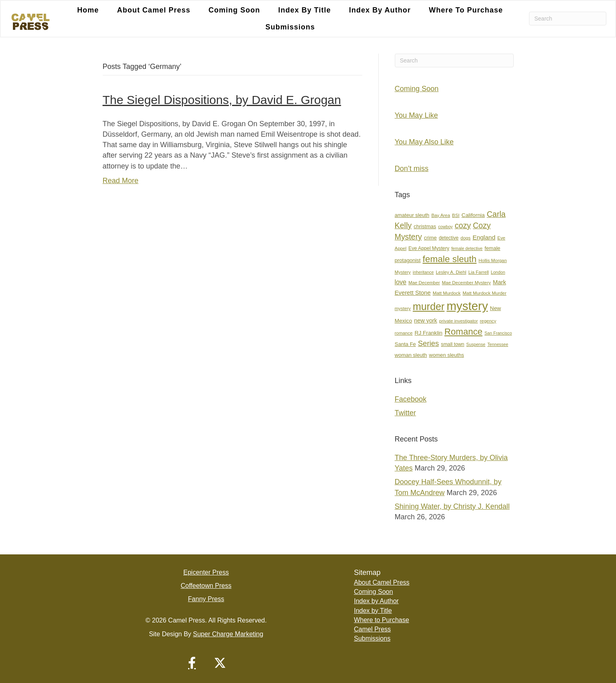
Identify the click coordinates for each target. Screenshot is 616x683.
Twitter (405, 413)
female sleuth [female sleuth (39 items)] (450, 259)
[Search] (568, 19)
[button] (192, 663)
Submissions (290, 27)
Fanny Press (206, 599)
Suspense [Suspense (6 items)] (476, 344)
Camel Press (372, 629)
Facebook (411, 399)
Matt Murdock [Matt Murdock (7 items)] (447, 293)
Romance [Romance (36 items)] (463, 332)
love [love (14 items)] (401, 282)
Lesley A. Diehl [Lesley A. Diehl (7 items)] (451, 272)
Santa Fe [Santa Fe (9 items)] (405, 344)
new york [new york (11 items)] (426, 321)
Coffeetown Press (206, 586)
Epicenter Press (206, 572)
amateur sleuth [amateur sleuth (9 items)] (412, 215)
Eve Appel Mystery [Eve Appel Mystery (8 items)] (429, 248)
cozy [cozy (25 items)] (463, 225)
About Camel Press (153, 10)
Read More (121, 181)
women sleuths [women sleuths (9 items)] (447, 355)
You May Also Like (424, 142)
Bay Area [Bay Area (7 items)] (441, 215)
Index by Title (304, 10)
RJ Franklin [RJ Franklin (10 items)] (428, 333)
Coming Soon (234, 10)
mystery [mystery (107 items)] (467, 306)
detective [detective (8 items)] (449, 238)
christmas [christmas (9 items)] (425, 226)
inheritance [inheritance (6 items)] (423, 272)
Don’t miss (412, 169)
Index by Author (380, 10)
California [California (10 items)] (473, 215)
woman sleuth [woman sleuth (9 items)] (411, 355)
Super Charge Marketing (228, 634)
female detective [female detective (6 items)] (467, 248)
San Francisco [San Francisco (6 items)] (498, 333)
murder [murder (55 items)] (429, 306)
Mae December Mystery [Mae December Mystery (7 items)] (466, 283)
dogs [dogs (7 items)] (466, 238)
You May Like (416, 115)
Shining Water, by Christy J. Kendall (452, 506)
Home (88, 10)
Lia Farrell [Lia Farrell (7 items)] (478, 272)
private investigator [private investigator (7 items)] (458, 321)
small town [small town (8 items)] (453, 344)
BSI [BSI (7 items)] (456, 215)
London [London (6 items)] (498, 272)
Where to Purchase (466, 10)
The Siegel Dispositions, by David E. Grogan (222, 100)
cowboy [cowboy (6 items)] (446, 227)
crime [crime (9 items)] (430, 238)
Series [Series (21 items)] (428, 343)
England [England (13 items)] (484, 237)
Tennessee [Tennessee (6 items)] (498, 344)
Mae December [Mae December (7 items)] (424, 283)
